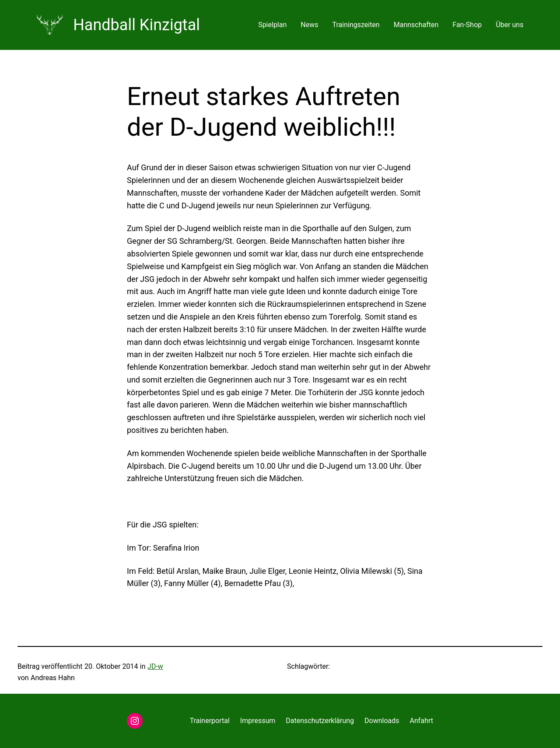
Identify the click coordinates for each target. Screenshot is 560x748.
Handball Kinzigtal (136, 25)
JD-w (155, 666)
